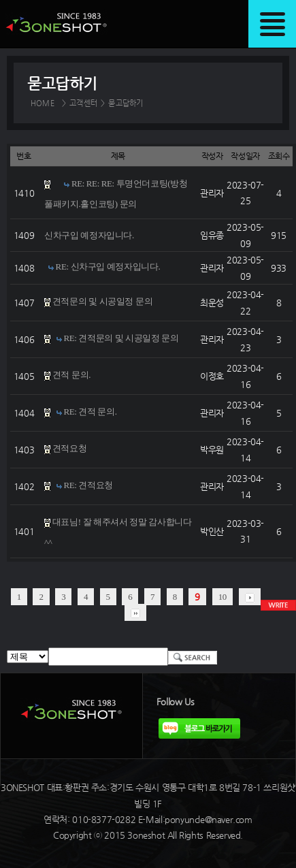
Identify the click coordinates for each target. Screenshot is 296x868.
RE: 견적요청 (88, 486)
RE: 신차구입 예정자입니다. (108, 267)
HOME (43, 103)
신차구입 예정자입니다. (89, 235)
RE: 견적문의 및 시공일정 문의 (121, 339)
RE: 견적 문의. (90, 412)
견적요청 (69, 449)
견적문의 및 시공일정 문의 (102, 302)
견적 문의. (71, 375)
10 (223, 597)
